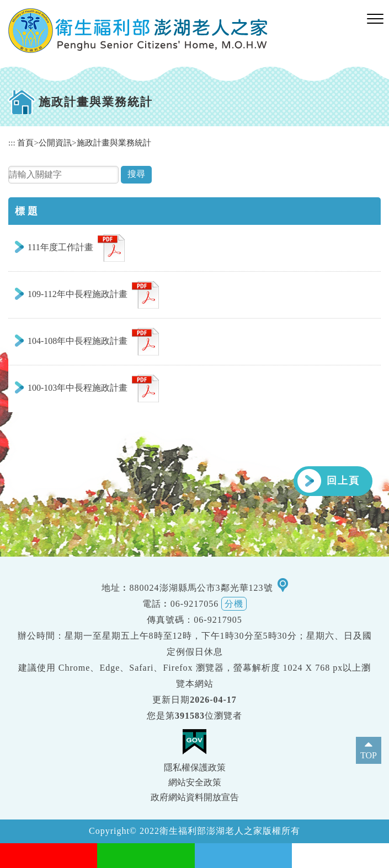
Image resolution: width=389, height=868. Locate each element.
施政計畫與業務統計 (114, 142)
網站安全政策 (195, 782)
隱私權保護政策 (195, 767)
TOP (369, 755)
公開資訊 (55, 142)
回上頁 (343, 481)
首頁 (25, 142)
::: (12, 142)
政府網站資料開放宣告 (195, 797)
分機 (234, 604)
